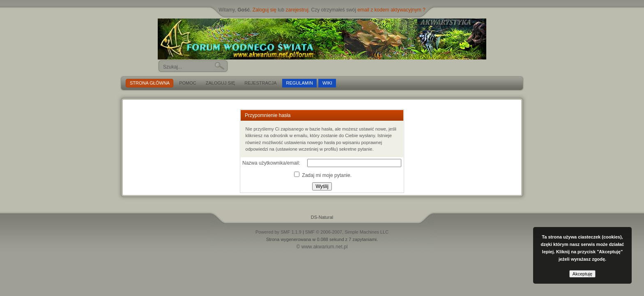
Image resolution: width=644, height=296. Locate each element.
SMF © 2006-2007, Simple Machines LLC (347, 232)
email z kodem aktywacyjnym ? (391, 10)
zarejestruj (297, 10)
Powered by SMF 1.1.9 (278, 232)
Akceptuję (582, 274)
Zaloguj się (264, 10)
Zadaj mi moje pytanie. (323, 175)
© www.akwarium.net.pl (322, 247)
